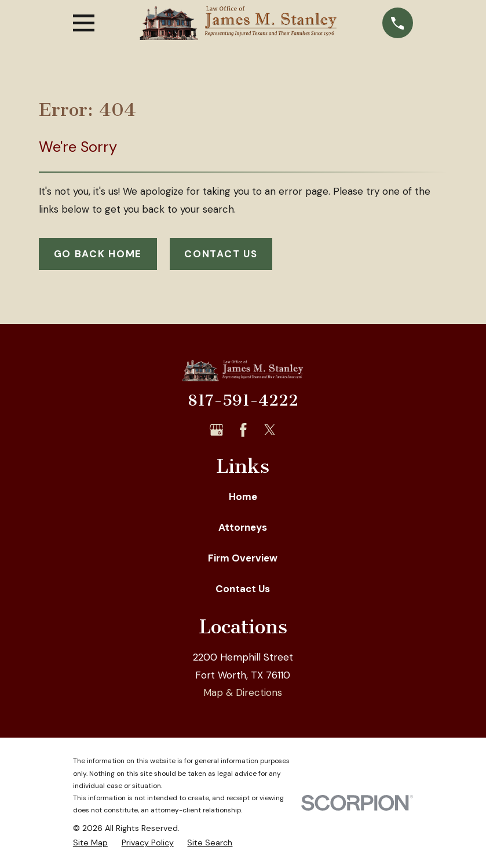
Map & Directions (243, 692)
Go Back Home (98, 254)
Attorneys (243, 527)
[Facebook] (243, 430)
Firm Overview (243, 558)
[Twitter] (270, 430)
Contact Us (221, 254)
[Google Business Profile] (217, 430)
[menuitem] (90, 843)
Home (243, 497)
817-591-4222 (243, 400)
